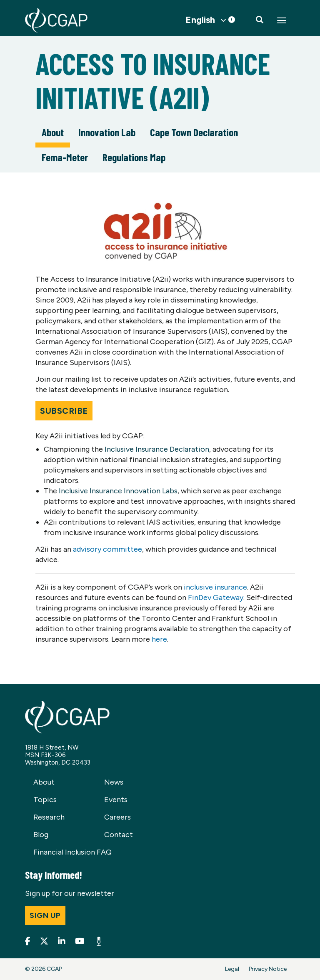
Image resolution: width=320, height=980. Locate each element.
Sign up (45, 915)
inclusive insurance (215, 587)
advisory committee (107, 549)
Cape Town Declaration (194, 132)
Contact (119, 835)
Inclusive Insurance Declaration (157, 449)
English (200, 20)
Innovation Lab (107, 132)
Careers (117, 817)
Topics (45, 800)
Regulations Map (134, 157)
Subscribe (64, 411)
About (53, 132)
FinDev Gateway (216, 597)
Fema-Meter (65, 157)
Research (49, 817)
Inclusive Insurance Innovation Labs (118, 491)
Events (116, 800)
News (114, 782)
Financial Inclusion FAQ (72, 852)
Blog (41, 835)
